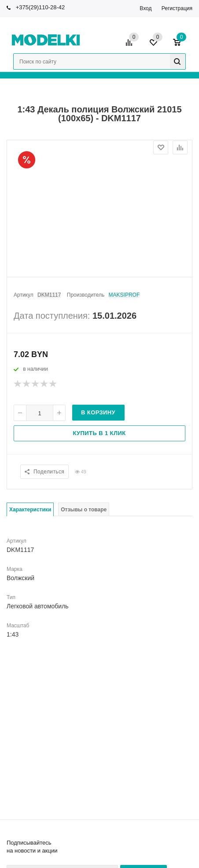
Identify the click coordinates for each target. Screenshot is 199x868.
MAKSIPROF (124, 295)
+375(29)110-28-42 (41, 7)
